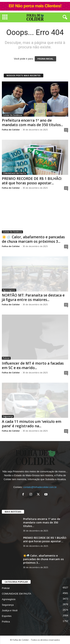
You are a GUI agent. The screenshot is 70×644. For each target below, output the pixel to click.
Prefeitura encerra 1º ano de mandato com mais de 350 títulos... (32, 123)
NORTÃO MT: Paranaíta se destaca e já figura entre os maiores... (33, 297)
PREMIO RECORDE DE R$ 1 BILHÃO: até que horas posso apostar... (32, 181)
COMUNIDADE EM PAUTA (14, 173)
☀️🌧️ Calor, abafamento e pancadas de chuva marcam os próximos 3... (33, 239)
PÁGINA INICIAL (45, 59)
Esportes (7, 616)
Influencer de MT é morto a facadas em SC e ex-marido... (33, 366)
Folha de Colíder (11, 130)
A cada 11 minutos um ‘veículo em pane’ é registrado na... (32, 424)
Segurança (8, 416)
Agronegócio (9, 290)
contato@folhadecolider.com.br (40, 487)
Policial (6, 358)
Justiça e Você (10, 610)
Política (6, 622)
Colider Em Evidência (12, 115)
